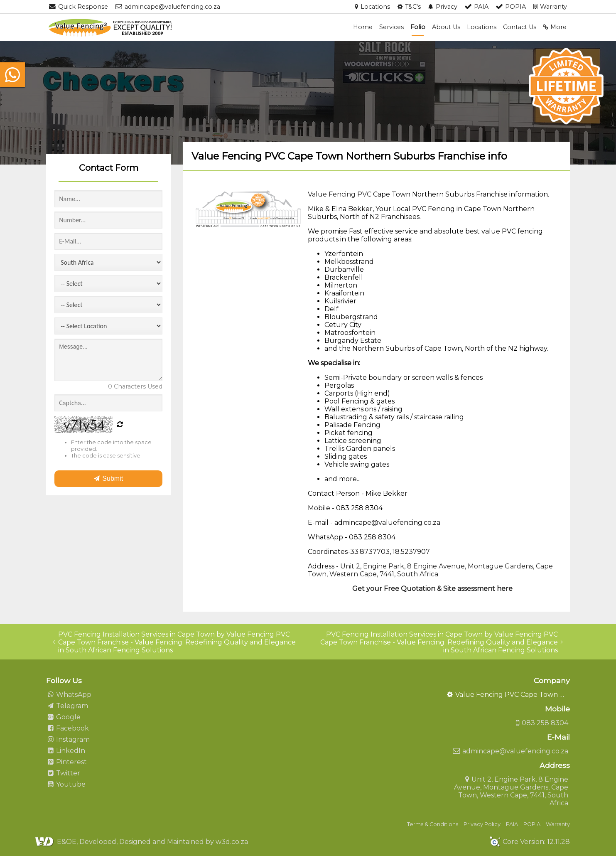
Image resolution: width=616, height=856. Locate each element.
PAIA (512, 824)
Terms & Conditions (433, 824)
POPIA (532, 824)
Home (363, 27)
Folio (418, 27)
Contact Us (520, 27)
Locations (482, 27)
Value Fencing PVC (340, 194)
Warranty (558, 824)
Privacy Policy (482, 824)
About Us (446, 27)
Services (391, 27)
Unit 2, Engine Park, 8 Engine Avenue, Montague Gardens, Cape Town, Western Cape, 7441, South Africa (430, 570)
